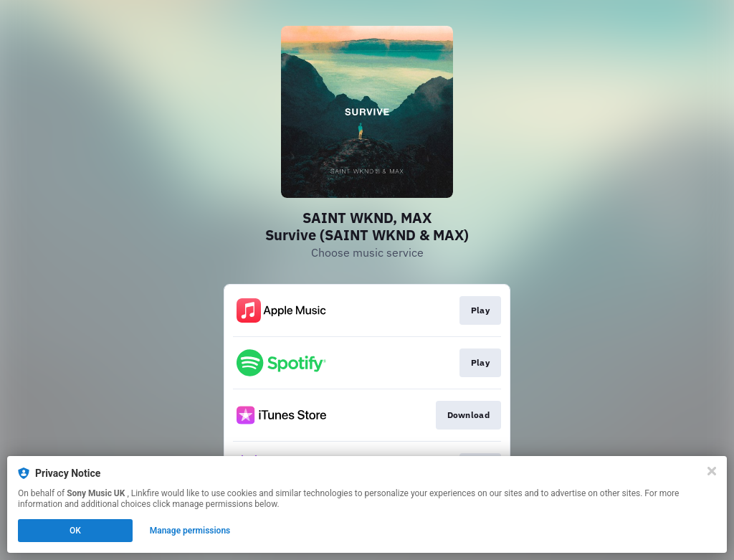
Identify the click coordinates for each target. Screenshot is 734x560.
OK (75, 531)
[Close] (712, 471)
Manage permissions (190, 531)
